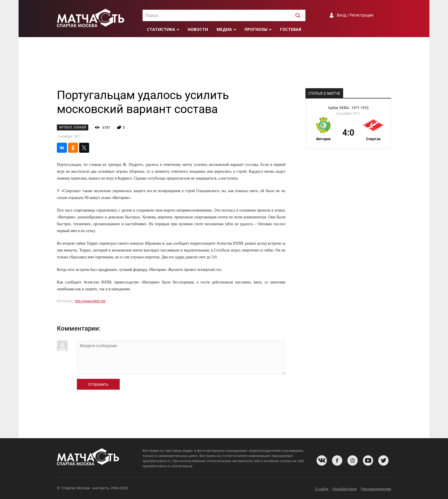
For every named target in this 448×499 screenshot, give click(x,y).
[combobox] (224, 15)
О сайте (322, 489)
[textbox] (224, 16)
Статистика (161, 29)
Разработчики (345, 489)
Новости (198, 29)
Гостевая (291, 29)
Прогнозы (256, 29)
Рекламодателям (376, 489)
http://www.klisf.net (90, 301)
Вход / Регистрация (355, 15)
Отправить (98, 384)
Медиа (224, 29)
